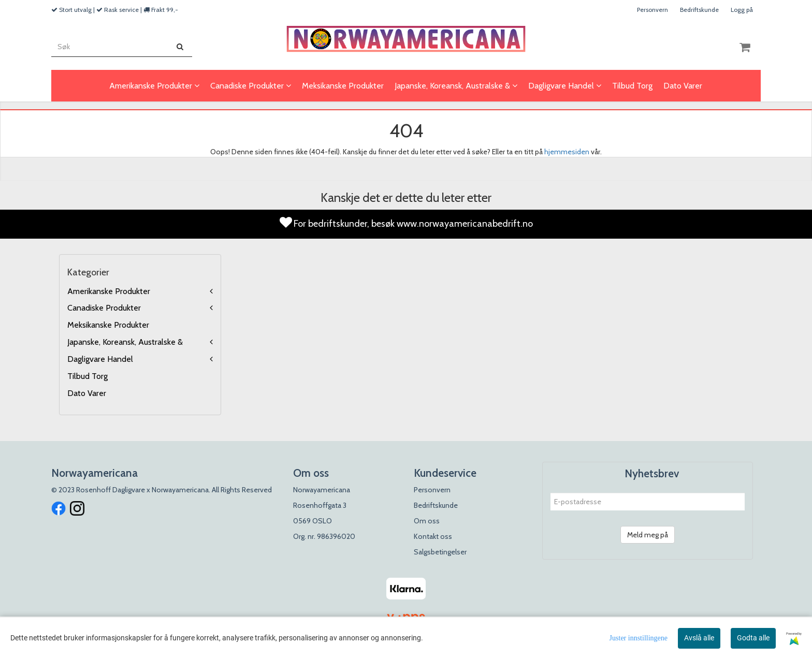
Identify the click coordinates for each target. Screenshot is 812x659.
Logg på (742, 10)
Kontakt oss (433, 536)
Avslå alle (699, 638)
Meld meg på (648, 535)
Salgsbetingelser (440, 552)
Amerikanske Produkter (109, 291)
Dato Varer (87, 393)
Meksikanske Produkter (108, 325)
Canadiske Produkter (104, 308)
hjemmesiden (567, 152)
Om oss (427, 521)
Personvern (653, 10)
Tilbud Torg (88, 376)
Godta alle (753, 638)
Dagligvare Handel (100, 359)
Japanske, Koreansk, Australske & (125, 342)
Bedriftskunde (699, 10)
